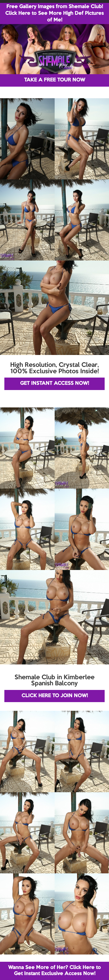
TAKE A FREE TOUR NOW (55, 80)
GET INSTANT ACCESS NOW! (54, 384)
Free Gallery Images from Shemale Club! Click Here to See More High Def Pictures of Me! (54, 13)
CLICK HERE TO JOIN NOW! (55, 696)
